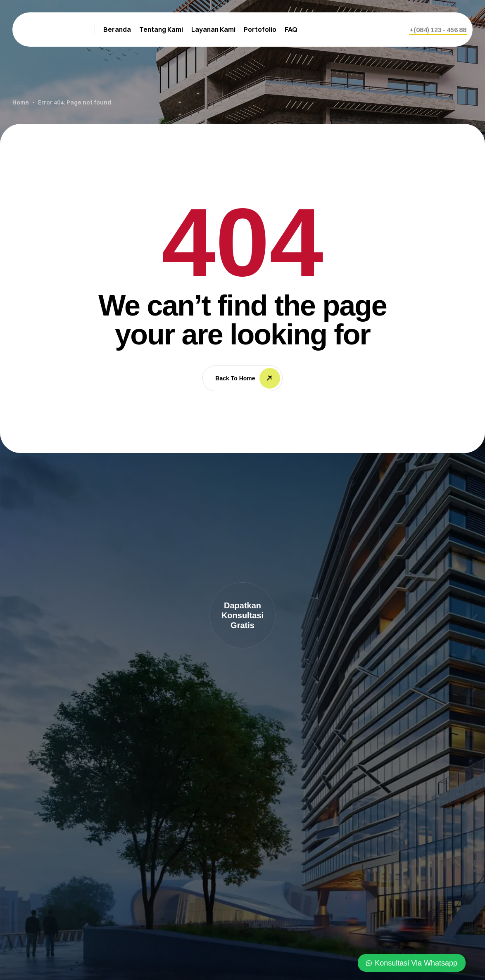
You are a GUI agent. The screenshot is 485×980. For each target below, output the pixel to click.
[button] (438, 30)
